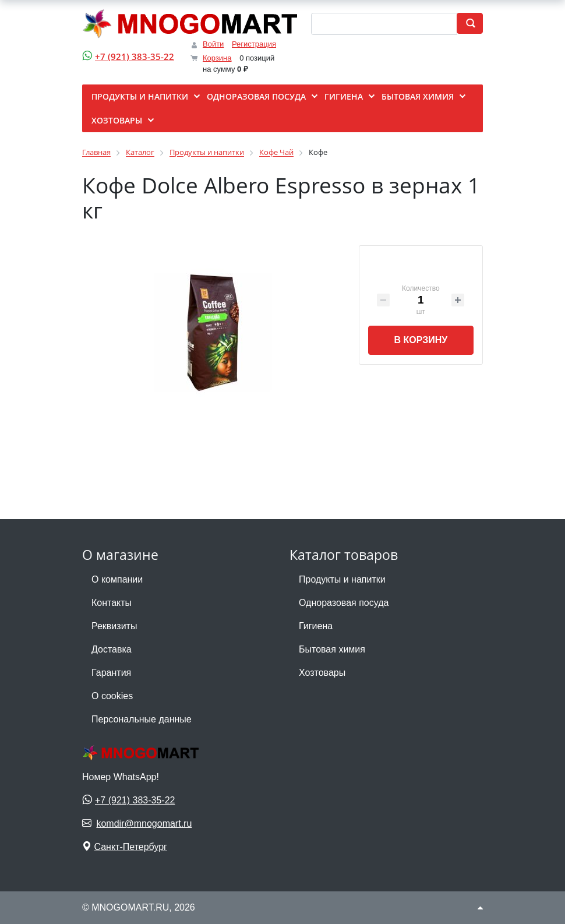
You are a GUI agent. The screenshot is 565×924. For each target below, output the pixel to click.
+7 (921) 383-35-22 (135, 57)
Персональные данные (142, 719)
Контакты (112, 603)
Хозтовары (322, 673)
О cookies (112, 696)
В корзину (421, 340)
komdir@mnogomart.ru (144, 824)
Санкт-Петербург (130, 847)
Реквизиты (114, 626)
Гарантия (111, 673)
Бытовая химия (332, 649)
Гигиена (316, 626)
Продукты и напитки (342, 579)
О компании (117, 579)
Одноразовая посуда (344, 603)
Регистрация (254, 44)
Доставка (112, 649)
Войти (213, 44)
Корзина (217, 58)
